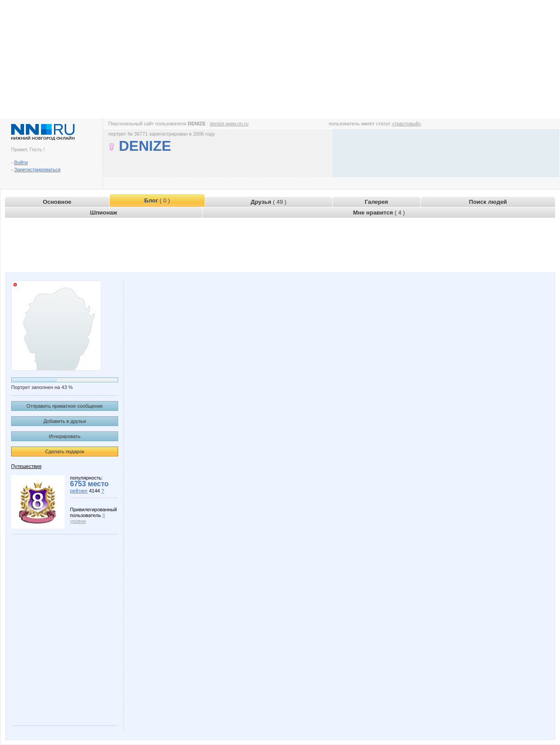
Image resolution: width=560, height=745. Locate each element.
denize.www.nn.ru (229, 124)
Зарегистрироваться (37, 170)
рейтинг (79, 491)
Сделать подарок (65, 451)
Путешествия (26, 466)
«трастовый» (407, 124)
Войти (21, 162)
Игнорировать (65, 436)
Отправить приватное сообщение (64, 406)
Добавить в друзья (64, 421)
